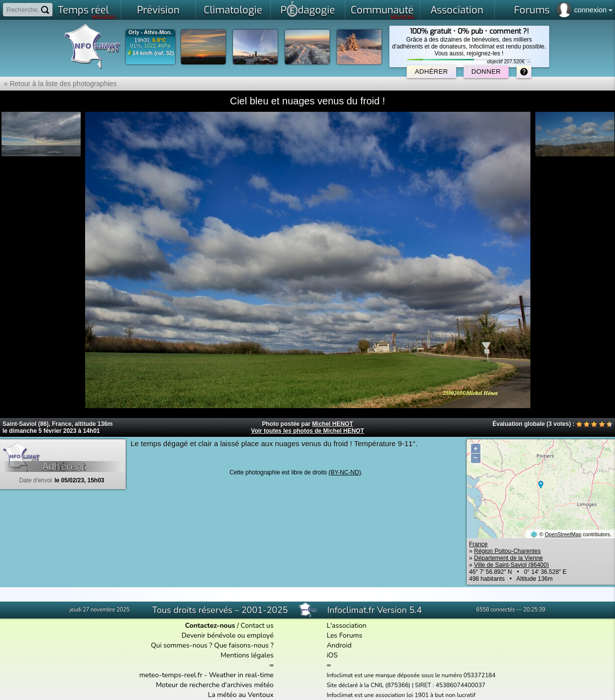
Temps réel (87, 12)
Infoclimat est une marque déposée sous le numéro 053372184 (411, 675)
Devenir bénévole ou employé (228, 635)
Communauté (383, 12)
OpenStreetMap (563, 534)
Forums (532, 10)
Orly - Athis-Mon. (150, 32)
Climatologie (233, 10)
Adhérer (431, 71)
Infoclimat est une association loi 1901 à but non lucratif (401, 695)
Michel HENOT (333, 424)
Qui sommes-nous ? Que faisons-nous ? (212, 645)
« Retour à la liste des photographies (58, 84)
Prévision (158, 10)
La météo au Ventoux (241, 695)
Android (339, 645)
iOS (332, 655)
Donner (486, 71)
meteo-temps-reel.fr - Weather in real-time (207, 675)
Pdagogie (308, 9)
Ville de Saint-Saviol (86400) (511, 565)
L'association (347, 626)
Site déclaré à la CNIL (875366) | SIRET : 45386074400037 (406, 685)
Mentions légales (247, 655)
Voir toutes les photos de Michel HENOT (307, 431)
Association (457, 10)
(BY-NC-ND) (345, 472)
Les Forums (344, 635)
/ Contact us (229, 626)
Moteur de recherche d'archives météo (215, 685)
